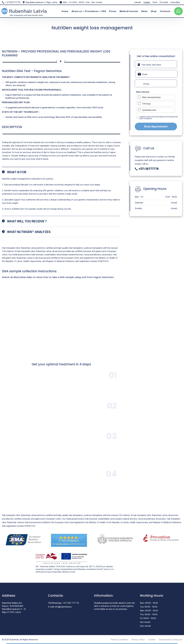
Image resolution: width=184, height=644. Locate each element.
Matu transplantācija (151, 97)
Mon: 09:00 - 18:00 (149, 603)
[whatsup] (178, 11)
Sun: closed (145, 626)
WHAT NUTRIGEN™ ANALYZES (29, 232)
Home (65, 11)
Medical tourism (129, 11)
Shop (154, 11)
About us (77, 11)
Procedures (92, 11)
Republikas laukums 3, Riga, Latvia (41, 2)
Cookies (152, 640)
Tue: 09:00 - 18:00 (149, 607)
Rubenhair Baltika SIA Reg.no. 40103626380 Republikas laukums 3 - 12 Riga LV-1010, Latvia (14, 607)
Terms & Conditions (119, 640)
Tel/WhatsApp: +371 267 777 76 (63, 603)
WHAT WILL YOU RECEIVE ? (27, 221)
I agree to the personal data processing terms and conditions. (159, 118)
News (145, 11)
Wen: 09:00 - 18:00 (149, 611)
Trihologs (146, 104)
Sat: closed (145, 622)
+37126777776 (13, 2)
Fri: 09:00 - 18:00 (148, 618)
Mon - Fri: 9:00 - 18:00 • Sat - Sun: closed (83, 2)
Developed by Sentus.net (170, 640)
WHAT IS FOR (17, 172)
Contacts (165, 11)
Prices (113, 11)
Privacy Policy (138, 640)
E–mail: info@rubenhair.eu (60, 607)
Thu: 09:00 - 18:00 (149, 614)
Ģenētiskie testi (149, 110)
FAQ (104, 11)
